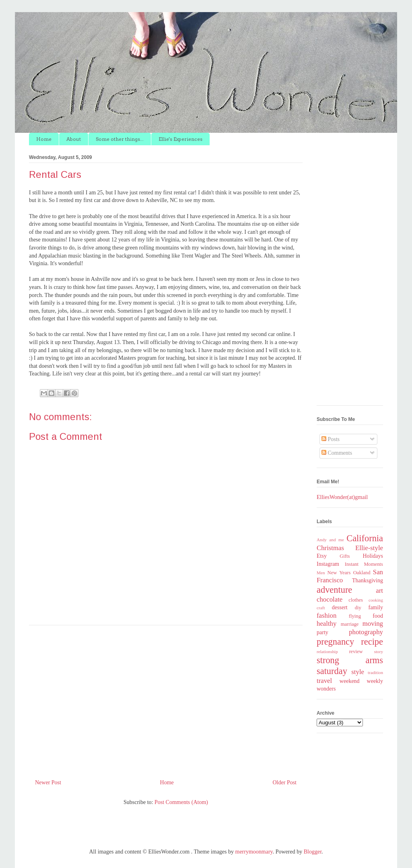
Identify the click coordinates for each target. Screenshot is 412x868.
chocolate (330, 599)
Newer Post (48, 782)
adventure (334, 590)
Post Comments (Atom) (181, 802)
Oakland (362, 573)
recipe (372, 642)
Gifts (345, 556)
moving (373, 624)
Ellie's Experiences (180, 139)
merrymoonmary (254, 852)
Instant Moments (364, 564)
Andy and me (330, 540)
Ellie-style (369, 548)
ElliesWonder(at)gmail (342, 497)
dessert (340, 607)
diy (358, 608)
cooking (376, 600)
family (376, 607)
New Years (339, 573)
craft (321, 608)
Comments (337, 453)
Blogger (313, 852)
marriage (350, 624)
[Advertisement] (166, 699)
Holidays (373, 556)
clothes (356, 600)
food (378, 616)
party (322, 632)
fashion (327, 615)
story (379, 652)
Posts (331, 439)
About (74, 139)
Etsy (322, 556)
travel (324, 681)
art (379, 591)
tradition (375, 672)
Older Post (285, 782)
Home (44, 139)
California (365, 538)
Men (321, 573)
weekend (350, 681)
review (356, 652)
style (358, 672)
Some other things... (120, 139)
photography (366, 632)
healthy (327, 624)
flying (355, 616)
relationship (327, 652)
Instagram (328, 564)
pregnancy (335, 642)
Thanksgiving (368, 580)
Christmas (330, 548)
